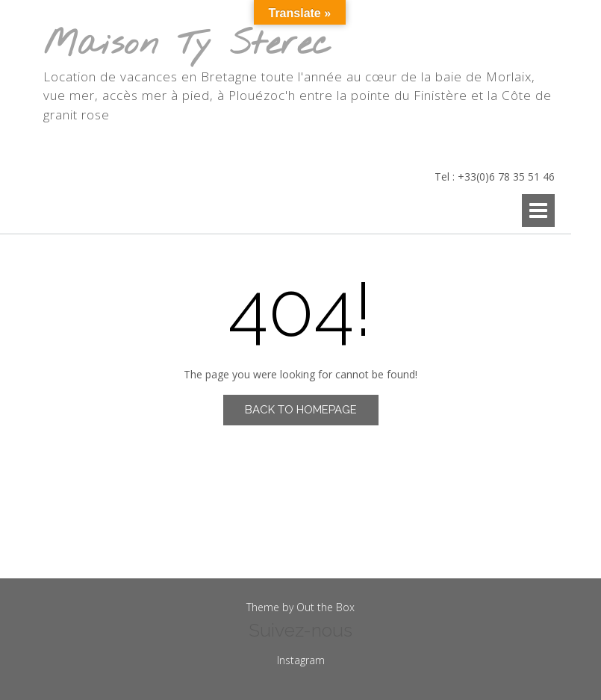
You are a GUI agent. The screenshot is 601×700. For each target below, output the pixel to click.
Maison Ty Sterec (187, 45)
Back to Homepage (301, 410)
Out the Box (326, 607)
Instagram (301, 660)
